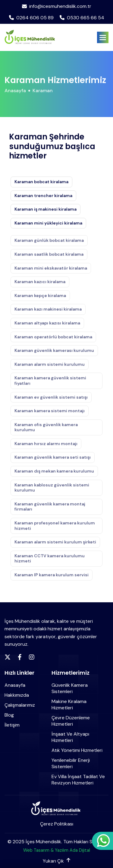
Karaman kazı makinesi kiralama (48, 312)
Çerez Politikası (57, 824)
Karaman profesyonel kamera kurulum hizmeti (55, 529)
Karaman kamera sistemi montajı (50, 414)
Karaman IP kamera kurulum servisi (52, 578)
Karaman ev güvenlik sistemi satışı (51, 400)
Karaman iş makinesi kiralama (46, 210)
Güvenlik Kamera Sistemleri (70, 688)
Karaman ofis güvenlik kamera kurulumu (46, 430)
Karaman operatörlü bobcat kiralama (53, 340)
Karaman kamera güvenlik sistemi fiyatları (50, 384)
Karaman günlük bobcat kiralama (49, 244)
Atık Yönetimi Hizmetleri (77, 750)
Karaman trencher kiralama (43, 196)
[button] (103, 37)
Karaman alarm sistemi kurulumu (50, 367)
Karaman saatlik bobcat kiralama (49, 258)
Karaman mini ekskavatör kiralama (51, 271)
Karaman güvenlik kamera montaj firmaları (50, 510)
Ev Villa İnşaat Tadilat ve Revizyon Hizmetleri (78, 780)
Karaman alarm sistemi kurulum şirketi (55, 545)
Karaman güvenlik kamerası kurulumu (54, 354)
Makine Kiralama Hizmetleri (69, 705)
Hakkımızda (17, 695)
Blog (9, 715)
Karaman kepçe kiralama (40, 299)
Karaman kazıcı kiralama (40, 285)
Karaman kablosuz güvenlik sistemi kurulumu (52, 491)
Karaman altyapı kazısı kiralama (47, 326)
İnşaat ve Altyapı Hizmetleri (70, 737)
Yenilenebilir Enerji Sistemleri (71, 763)
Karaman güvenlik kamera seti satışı (53, 461)
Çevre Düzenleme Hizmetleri (71, 721)
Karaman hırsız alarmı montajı (46, 447)
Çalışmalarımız (20, 705)
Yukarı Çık (56, 861)
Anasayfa (15, 92)
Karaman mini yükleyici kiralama (48, 223)
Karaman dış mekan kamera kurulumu (54, 474)
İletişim (12, 725)
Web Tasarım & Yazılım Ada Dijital (57, 850)
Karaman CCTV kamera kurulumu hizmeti (50, 562)
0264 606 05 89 (31, 18)
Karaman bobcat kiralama (41, 182)
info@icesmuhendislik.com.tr (57, 6)
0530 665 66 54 (82, 18)
